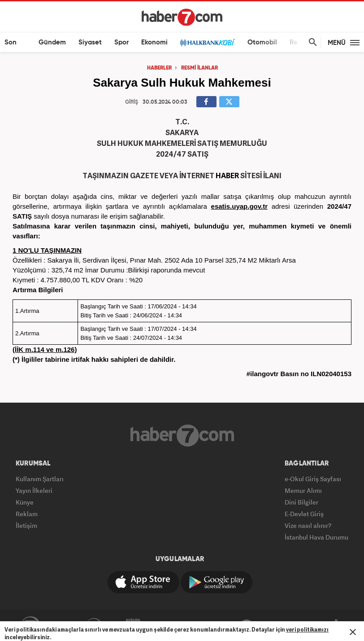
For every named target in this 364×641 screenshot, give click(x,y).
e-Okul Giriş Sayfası (313, 479)
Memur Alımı (303, 490)
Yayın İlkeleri (34, 490)
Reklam (27, 514)
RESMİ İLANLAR (199, 68)
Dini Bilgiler (301, 502)
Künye (25, 502)
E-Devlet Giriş (304, 514)
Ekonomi (154, 42)
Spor (121, 42)
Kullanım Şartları (40, 479)
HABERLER (159, 68)
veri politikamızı (307, 630)
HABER (227, 176)
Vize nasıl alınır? (308, 525)
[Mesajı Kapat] (353, 632)
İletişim (26, 525)
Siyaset (90, 42)
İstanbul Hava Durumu (316, 537)
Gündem (52, 42)
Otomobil (262, 42)
